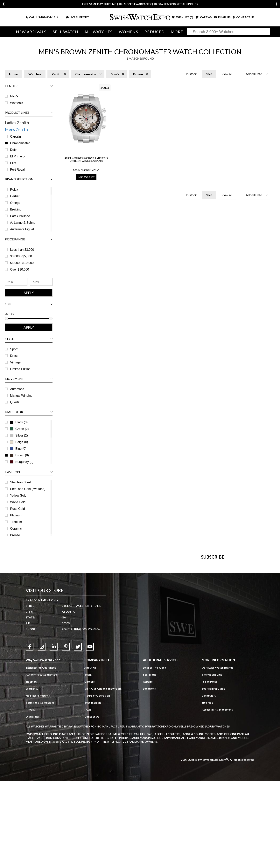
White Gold (18, 502)
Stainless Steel (20, 482)
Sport (14, 349)
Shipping (31, 769)
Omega (15, 203)
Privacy (30, 797)
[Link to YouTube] (90, 734)
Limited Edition (20, 369)
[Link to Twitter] (78, 734)
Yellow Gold (18, 496)
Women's (17, 103)
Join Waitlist (86, 177)
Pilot (13, 163)
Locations (149, 776)
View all (227, 74)
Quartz (15, 402)
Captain (15, 137)
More (177, 32)
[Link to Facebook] (30, 734)
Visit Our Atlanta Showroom (103, 776)
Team (88, 762)
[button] (256, 74)
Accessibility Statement (217, 797)
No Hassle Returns (38, 783)
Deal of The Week (154, 755)
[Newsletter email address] (161, 622)
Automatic (17, 389)
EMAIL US (222, 17)
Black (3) (21, 422)
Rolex (14, 190)
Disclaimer (33, 804)
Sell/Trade (150, 762)
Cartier (15, 196)
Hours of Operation (97, 783)
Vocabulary (209, 783)
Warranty (32, 776)
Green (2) (22, 429)
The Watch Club (212, 762)
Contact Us (92, 804)
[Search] (229, 32)
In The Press (210, 769)
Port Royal (17, 170)
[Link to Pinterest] (66, 734)
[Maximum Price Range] (41, 282)
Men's (14, 96)
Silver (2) (22, 435)
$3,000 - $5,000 (21, 256)
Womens (129, 32)
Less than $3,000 (22, 250)
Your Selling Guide (213, 776)
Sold (209, 74)
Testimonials (93, 790)
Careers (90, 769)
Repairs (148, 769)
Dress (14, 356)
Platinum (16, 515)
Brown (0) (22, 455)
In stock (191, 74)
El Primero (17, 156)
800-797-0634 (91, 716)
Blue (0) (21, 449)
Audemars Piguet (22, 229)
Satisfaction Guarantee (41, 755)
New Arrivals (31, 32)
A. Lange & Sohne (23, 223)
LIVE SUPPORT (77, 17)
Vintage (15, 362)
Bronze (15, 535)
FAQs (88, 797)
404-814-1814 (49, 17)
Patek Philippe (20, 216)
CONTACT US (244, 17)
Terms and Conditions (40, 790)
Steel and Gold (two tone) (28, 489)
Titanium (16, 522)
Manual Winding (21, 396)
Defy (13, 150)
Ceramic (16, 529)
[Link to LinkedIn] (54, 734)
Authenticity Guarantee (41, 762)
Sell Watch (65, 32)
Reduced (154, 32)
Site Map (207, 790)
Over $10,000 (20, 269)
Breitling (16, 209)
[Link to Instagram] (42, 734)
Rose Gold (17, 509)
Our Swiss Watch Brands (217, 755)
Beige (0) (19, 442)
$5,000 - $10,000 (22, 263)
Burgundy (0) (22, 462)
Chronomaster (20, 143)
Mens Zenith (16, 129)
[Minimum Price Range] (16, 282)
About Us (90, 755)
